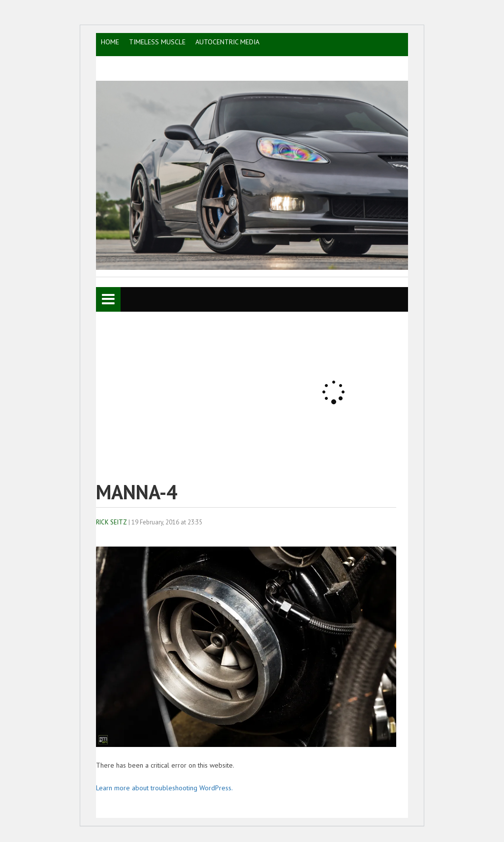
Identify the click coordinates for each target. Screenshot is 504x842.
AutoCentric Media (227, 42)
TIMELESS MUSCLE (157, 42)
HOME (110, 42)
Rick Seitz (111, 522)
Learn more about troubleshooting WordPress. (164, 788)
